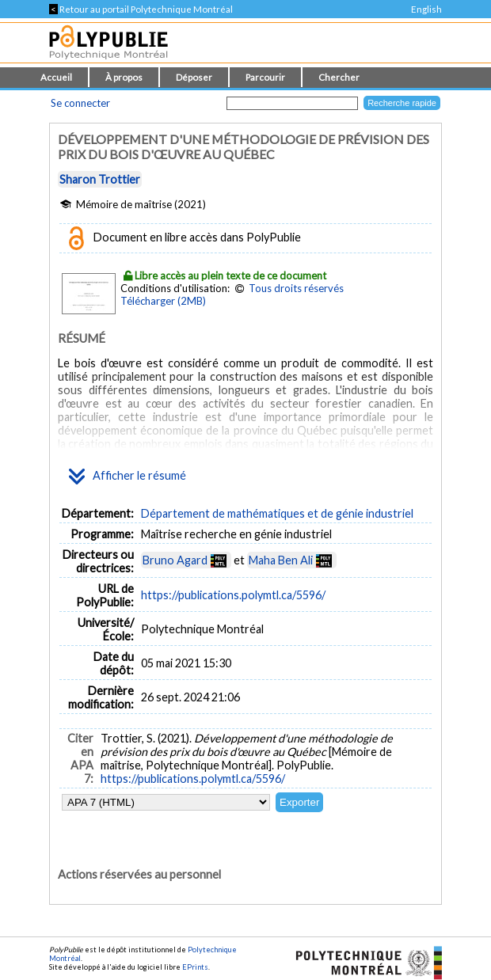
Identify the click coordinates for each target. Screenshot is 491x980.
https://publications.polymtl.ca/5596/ (233, 595)
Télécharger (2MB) (163, 301)
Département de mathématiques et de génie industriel (277, 513)
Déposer (194, 77)
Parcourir (265, 77)
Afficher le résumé (128, 477)
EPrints (195, 967)
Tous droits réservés (296, 288)
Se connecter (80, 103)
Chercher (339, 77)
